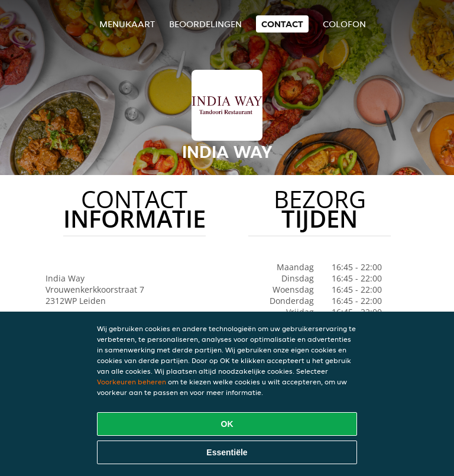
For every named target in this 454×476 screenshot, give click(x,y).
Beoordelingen (205, 24)
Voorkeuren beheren (132, 382)
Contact (282, 24)
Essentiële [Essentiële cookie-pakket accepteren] (227, 452)
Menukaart (127, 24)
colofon (344, 24)
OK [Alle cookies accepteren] (227, 424)
